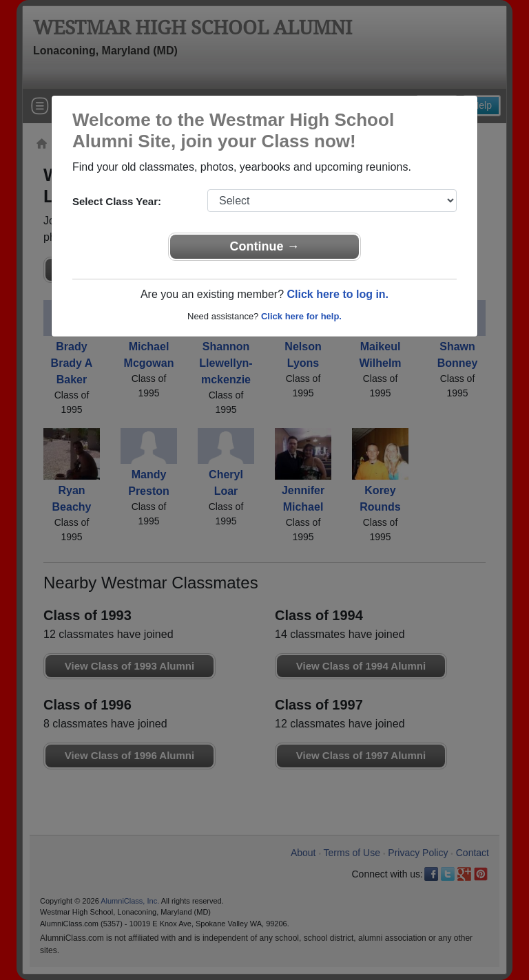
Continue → (265, 246)
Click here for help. (301, 316)
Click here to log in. (338, 294)
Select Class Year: (117, 201)
